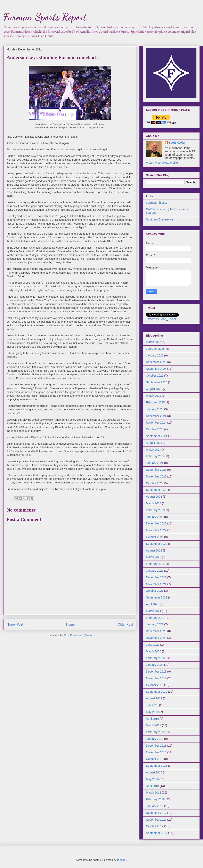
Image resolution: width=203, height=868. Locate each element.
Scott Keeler (177, 143)
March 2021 (154, 611)
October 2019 (155, 685)
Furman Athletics (157, 203)
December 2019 (156, 672)
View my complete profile (162, 163)
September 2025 (157, 382)
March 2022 (154, 557)
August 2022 (154, 550)
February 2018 (155, 799)
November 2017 (156, 820)
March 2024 (154, 450)
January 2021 (155, 624)
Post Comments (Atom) (78, 635)
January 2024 (155, 463)
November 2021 (156, 584)
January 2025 (155, 409)
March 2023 (154, 503)
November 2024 (156, 423)
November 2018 (156, 752)
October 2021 (155, 591)
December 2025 (156, 362)
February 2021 (155, 618)
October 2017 (155, 826)
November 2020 (156, 638)
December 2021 (156, 577)
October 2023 (155, 483)
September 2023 (157, 490)
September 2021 (157, 597)
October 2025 (155, 376)
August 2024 (154, 443)
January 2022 (155, 571)
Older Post (125, 624)
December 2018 (156, 746)
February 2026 (155, 349)
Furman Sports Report (45, 17)
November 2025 (156, 369)
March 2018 (154, 793)
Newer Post (15, 624)
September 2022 (157, 544)
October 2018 (155, 759)
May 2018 (152, 779)
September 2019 (157, 692)
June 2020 (153, 645)
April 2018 (152, 786)
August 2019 (154, 698)
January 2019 (155, 739)
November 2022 (156, 530)
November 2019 (156, 678)
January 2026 (155, 355)
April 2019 (152, 719)
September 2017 (157, 833)
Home (71, 624)
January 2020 (155, 665)
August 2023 (154, 497)
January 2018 (155, 806)
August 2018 (154, 772)
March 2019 (154, 725)
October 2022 (155, 537)
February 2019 (155, 732)
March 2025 (154, 396)
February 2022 (155, 564)
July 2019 (152, 705)
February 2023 (155, 510)
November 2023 (156, 476)
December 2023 (156, 470)
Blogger (122, 860)
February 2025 (155, 402)
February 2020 (155, 658)
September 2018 (157, 766)
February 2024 (155, 456)
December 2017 (156, 813)
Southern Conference (160, 219)
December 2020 (156, 631)
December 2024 (156, 416)
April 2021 (152, 604)
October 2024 (155, 429)
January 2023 (155, 517)
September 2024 (157, 436)
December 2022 (156, 523)
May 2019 (152, 712)
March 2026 (154, 342)
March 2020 (154, 651)
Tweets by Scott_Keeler (161, 319)
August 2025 (154, 389)
